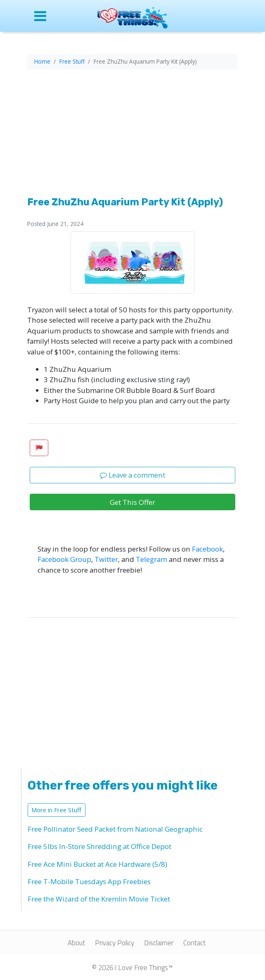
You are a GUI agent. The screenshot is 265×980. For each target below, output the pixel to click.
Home (42, 62)
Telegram (151, 559)
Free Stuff (72, 62)
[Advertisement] (132, 134)
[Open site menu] (49, 16)
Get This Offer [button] (132, 502)
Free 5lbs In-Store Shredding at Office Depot (99, 846)
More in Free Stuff (56, 810)
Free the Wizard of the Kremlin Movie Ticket (99, 899)
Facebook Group (64, 559)
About (76, 943)
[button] (39, 448)
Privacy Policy (115, 943)
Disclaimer (159, 943)
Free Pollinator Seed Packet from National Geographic (115, 829)
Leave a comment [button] (132, 475)
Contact (194, 943)
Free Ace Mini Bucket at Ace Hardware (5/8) (97, 864)
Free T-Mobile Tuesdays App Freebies (89, 881)
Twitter (106, 559)
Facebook (207, 549)
